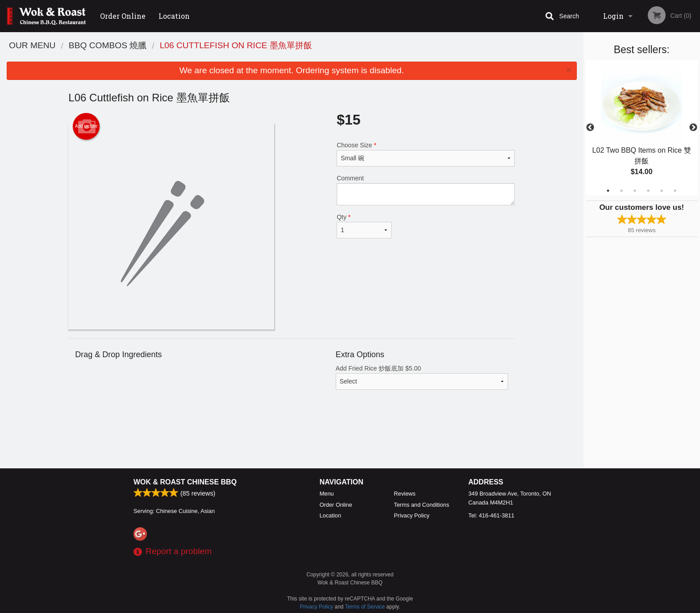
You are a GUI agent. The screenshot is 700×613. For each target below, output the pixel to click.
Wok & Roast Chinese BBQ (185, 482)
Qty (364, 226)
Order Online (123, 16)
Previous (590, 128)
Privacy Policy (412, 515)
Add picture (86, 126)
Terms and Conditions (421, 505)
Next (693, 128)
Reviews (404, 494)
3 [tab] (635, 191)
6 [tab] (675, 191)
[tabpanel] (642, 128)
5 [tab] (662, 191)
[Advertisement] (292, 439)
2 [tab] (621, 191)
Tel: (491, 515)
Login (613, 16)
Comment (426, 190)
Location (174, 16)
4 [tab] (648, 191)
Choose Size (426, 154)
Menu (327, 494)
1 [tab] (608, 191)
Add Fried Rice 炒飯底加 (422, 377)
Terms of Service (365, 607)
